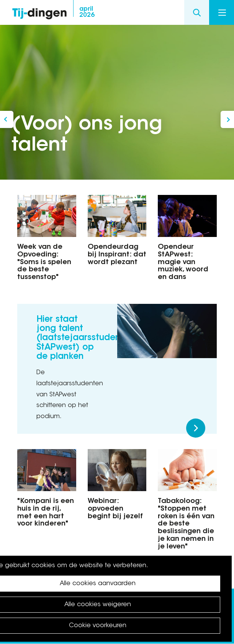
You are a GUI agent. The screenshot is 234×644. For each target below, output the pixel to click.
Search (197, 12)
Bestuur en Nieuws (227, 119)
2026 (87, 12)
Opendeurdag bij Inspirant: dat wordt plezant (117, 255)
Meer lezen (196, 428)
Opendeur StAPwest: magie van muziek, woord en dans (183, 262)
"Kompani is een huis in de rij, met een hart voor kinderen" (46, 513)
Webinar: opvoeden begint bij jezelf (115, 509)
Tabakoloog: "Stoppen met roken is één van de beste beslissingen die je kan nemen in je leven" (186, 524)
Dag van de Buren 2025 (7, 119)
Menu (222, 13)
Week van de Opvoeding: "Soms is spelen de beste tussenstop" (44, 262)
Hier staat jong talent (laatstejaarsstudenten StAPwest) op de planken (85, 338)
